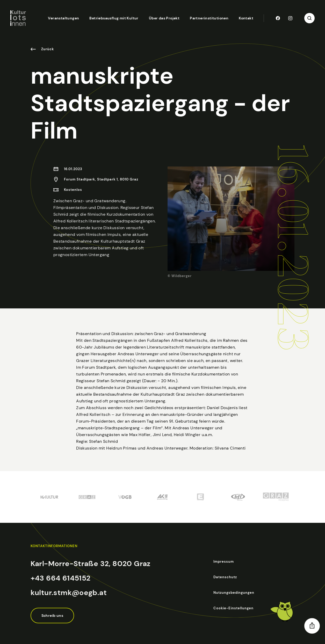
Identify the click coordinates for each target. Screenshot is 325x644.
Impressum (224, 562)
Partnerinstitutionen (209, 18)
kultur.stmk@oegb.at (69, 593)
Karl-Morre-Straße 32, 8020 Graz (91, 564)
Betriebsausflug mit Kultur (114, 18)
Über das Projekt (164, 18)
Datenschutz (225, 577)
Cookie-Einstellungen (233, 608)
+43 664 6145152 (61, 578)
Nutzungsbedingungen (234, 593)
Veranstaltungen (63, 18)
